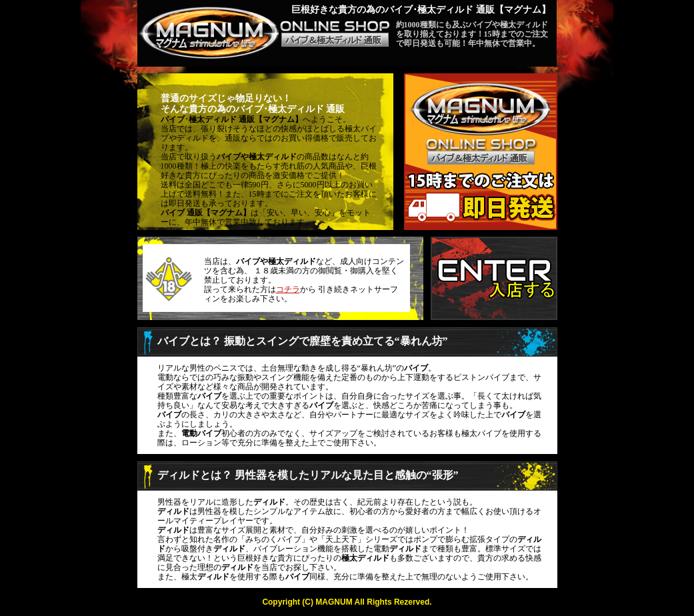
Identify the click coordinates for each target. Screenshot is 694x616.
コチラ (288, 289)
